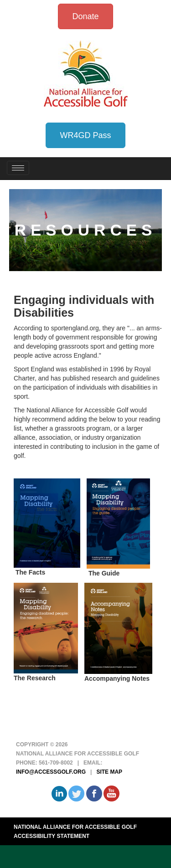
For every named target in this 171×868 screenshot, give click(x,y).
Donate (85, 16)
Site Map (109, 772)
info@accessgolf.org (51, 772)
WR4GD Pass (85, 135)
